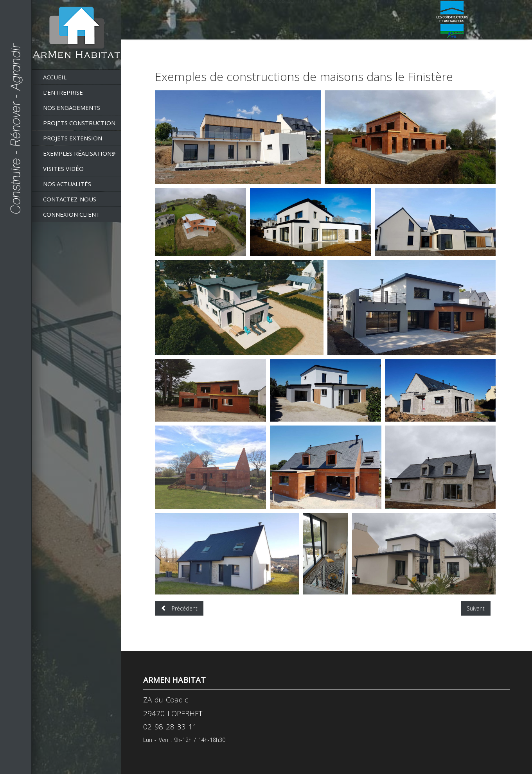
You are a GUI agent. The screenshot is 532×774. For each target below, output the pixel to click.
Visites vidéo (63, 169)
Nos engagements (72, 108)
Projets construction (79, 123)
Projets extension (73, 138)
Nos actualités (67, 184)
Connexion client (71, 214)
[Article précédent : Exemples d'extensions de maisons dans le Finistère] (179, 608)
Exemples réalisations (79, 153)
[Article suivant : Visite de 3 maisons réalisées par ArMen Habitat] (476, 608)
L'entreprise (63, 92)
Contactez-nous (70, 199)
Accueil (55, 77)
